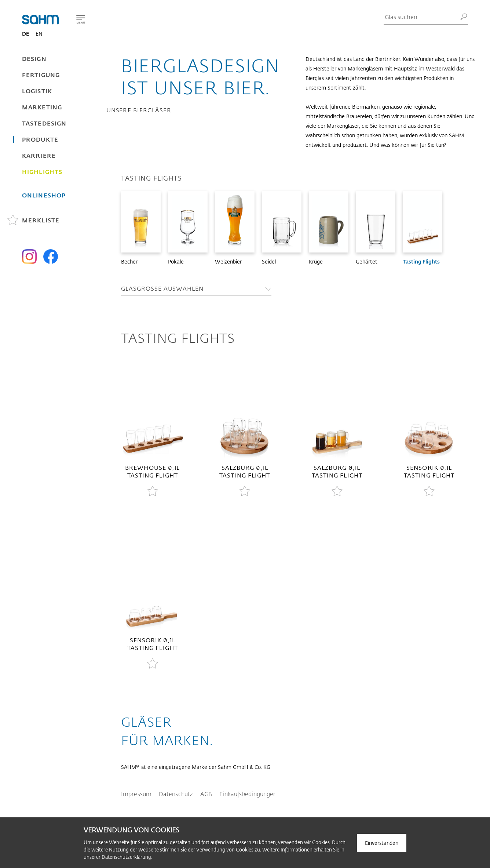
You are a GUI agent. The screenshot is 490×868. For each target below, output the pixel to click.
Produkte (40, 139)
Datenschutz (176, 794)
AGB (206, 794)
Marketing (42, 107)
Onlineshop (44, 195)
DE (25, 34)
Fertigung (41, 75)
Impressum (136, 794)
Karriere (39, 155)
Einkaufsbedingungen (248, 794)
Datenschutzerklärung (126, 857)
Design (34, 59)
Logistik (37, 91)
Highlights (42, 172)
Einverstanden (382, 843)
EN (39, 34)
